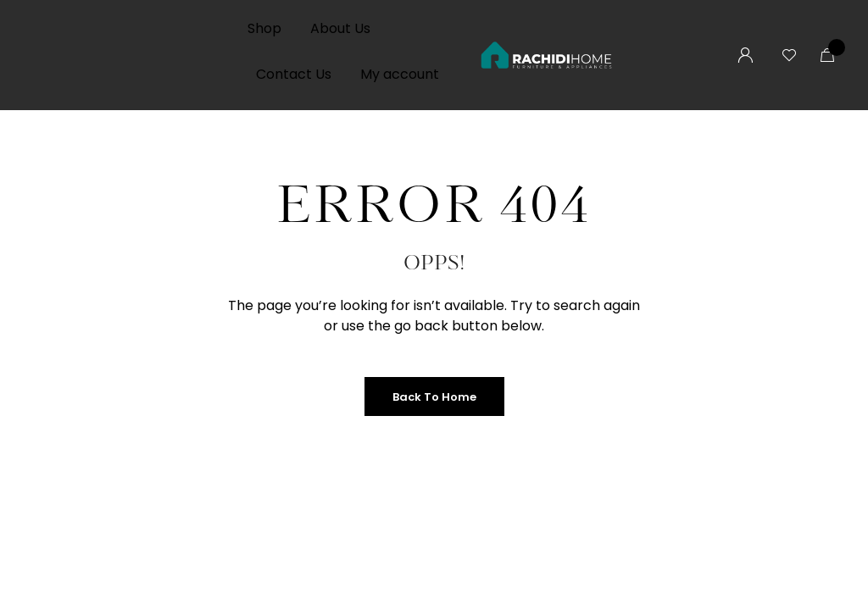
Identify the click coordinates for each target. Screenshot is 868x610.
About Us (340, 28)
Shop (264, 28)
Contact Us (294, 74)
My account (400, 74)
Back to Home (434, 397)
